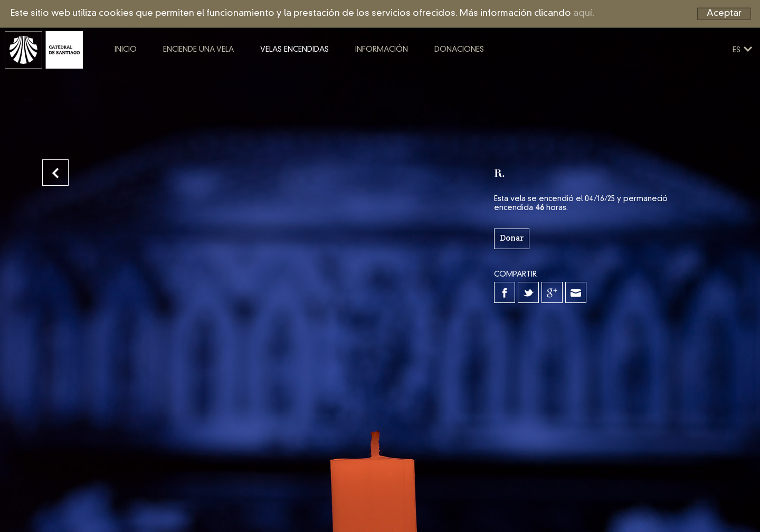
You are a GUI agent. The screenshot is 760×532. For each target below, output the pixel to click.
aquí (583, 13)
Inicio (164, 73)
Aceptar (724, 13)
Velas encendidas (332, 73)
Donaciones (497, 73)
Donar (512, 239)
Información (420, 73)
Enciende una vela (236, 73)
